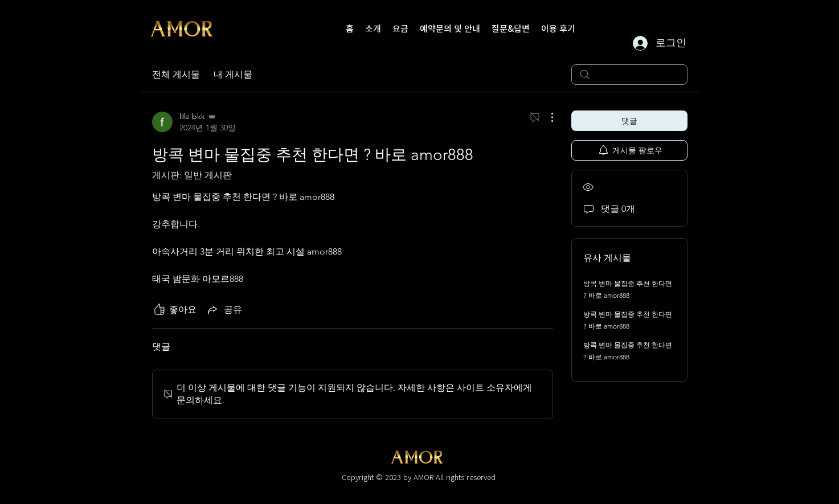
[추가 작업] (546, 117)
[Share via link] (224, 310)
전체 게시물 (176, 74)
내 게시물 (233, 74)
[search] (629, 75)
